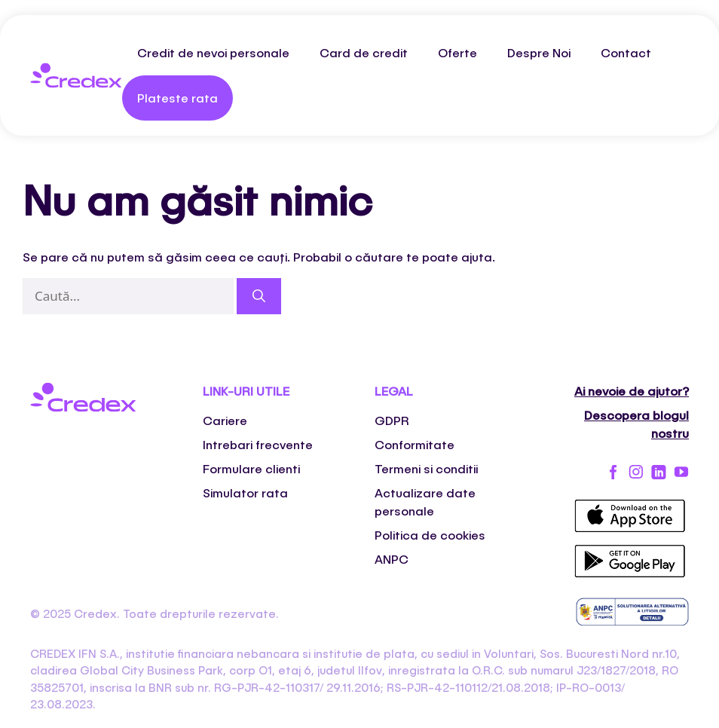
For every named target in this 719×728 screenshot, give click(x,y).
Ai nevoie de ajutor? (632, 391)
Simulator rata (245, 492)
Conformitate (415, 444)
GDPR (392, 420)
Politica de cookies (430, 535)
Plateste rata (177, 98)
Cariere (225, 420)
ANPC (392, 559)
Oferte (457, 52)
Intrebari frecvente (258, 444)
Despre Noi (539, 52)
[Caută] (259, 296)
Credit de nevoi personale (213, 52)
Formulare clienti (251, 468)
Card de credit (364, 52)
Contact (626, 52)
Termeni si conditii (426, 468)
